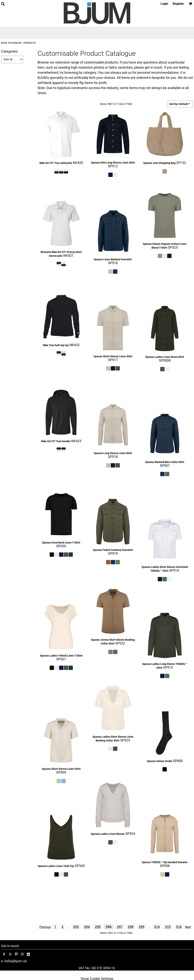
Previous (45, 927)
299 (142, 927)
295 (98, 927)
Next (188, 927)
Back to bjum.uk (11, 43)
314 (157, 927)
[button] (3, 4)
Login (164, 4)
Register (178, 4)
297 (120, 927)
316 (179, 927)
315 (168, 927)
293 (76, 927)
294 (87, 927)
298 (131, 927)
